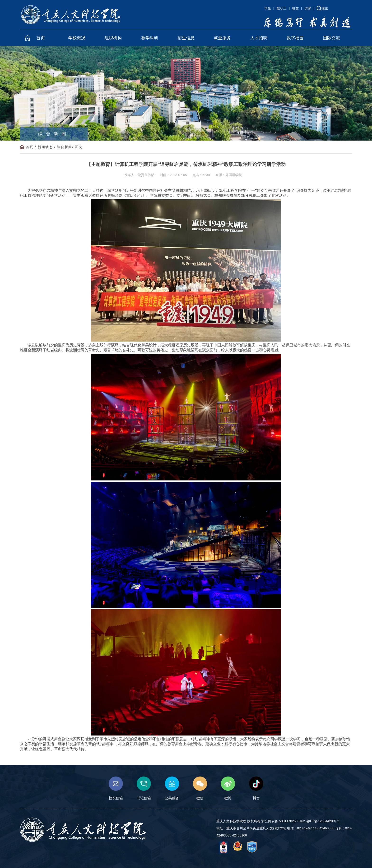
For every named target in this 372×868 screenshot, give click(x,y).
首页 (30, 147)
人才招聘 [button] (259, 38)
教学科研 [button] (150, 38)
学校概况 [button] (77, 38)
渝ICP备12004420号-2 (322, 821)
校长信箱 (116, 788)
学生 (268, 8)
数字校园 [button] (295, 38)
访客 (308, 8)
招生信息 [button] (186, 38)
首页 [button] (41, 38)
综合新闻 (65, 147)
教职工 (282, 8)
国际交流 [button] (331, 38)
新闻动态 (45, 147)
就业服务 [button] (222, 38)
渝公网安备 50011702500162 (283, 821)
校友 (295, 8)
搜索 (325, 8)
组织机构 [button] (113, 38)
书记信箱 (144, 788)
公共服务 (172, 788)
